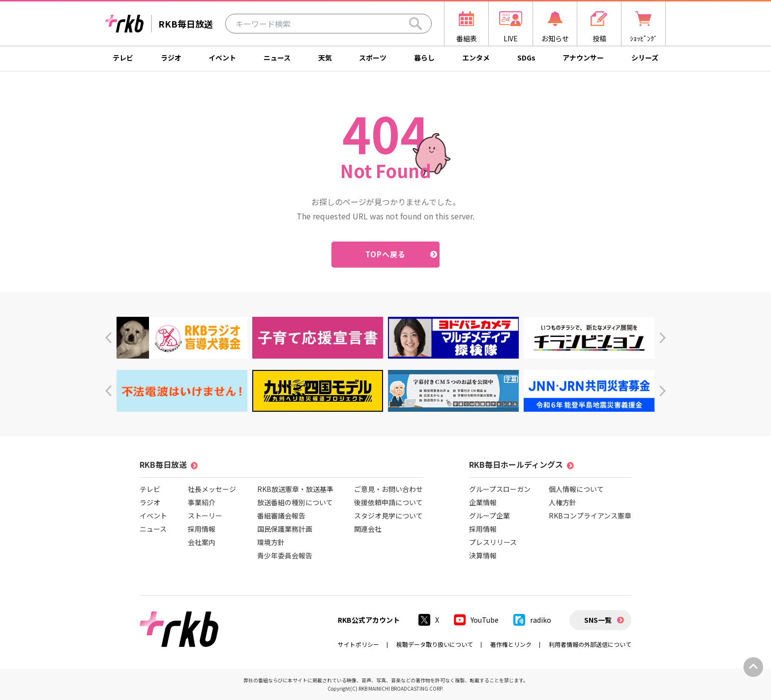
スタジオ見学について (388, 516)
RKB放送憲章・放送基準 (295, 489)
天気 (325, 58)
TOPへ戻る (386, 254)
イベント (222, 58)
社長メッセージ (212, 489)
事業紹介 (202, 502)
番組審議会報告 (281, 516)
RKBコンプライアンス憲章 (590, 516)
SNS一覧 (598, 620)
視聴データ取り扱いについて (435, 644)
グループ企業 (489, 516)
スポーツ (373, 58)
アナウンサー (583, 58)
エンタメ (476, 58)
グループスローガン (500, 489)
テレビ (123, 58)
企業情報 (483, 502)
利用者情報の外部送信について (590, 644)
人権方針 (563, 502)
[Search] (415, 24)
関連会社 (368, 529)
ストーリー (205, 516)
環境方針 (271, 542)
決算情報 (483, 555)
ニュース (277, 58)
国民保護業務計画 (285, 529)
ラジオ (171, 58)
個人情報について (576, 489)
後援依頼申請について (388, 502)
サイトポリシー (358, 644)
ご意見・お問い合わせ (388, 489)
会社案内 (202, 542)
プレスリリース (493, 542)
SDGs (526, 58)
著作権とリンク (511, 644)
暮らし (424, 58)
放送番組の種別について (295, 502)
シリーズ (645, 58)
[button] (108, 338)
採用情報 (202, 529)
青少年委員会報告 (285, 555)
